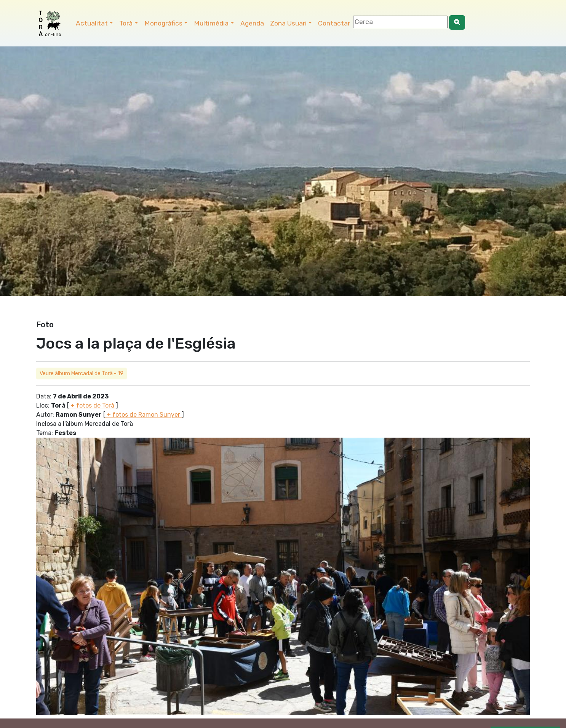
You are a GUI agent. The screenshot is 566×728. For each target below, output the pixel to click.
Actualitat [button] (92, 23)
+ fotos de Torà (92, 405)
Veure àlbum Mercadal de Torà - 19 (82, 374)
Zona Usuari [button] (288, 23)
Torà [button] (126, 23)
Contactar (334, 23)
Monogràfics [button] (163, 23)
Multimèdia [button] (211, 23)
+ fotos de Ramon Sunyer (143, 415)
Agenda (252, 23)
